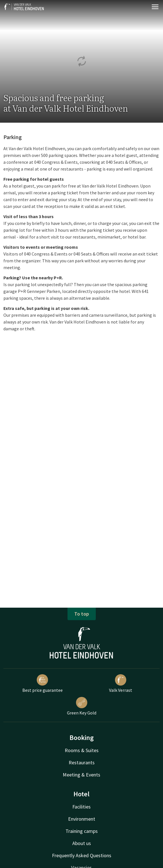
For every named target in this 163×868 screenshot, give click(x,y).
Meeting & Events (81, 775)
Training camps (82, 831)
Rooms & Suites (82, 750)
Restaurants (82, 762)
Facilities (81, 807)
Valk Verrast (121, 684)
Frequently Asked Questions (82, 855)
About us (82, 843)
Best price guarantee (43, 684)
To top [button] (82, 614)
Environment (82, 819)
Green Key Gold (82, 706)
